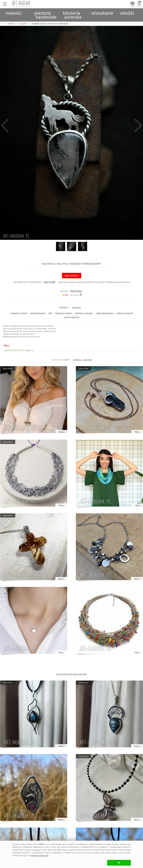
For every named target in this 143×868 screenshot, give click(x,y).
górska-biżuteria (38, 313)
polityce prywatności (39, 855)
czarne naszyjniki (72, 317)
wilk (50, 313)
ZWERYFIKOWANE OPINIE (19, 350)
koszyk (133, 6)
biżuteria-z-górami (64, 313)
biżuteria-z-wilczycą (84, 313)
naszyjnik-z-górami (19, 313)
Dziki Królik (49, 282)
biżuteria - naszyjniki (83, 360)
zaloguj (139, 6)
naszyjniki (76, 307)
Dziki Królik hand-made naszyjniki (72, 674)
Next (138, 126)
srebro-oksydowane (105, 313)
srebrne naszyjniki (125, 313)
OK (119, 863)
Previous (5, 126)
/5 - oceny (70, 295)
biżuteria (63, 307)
